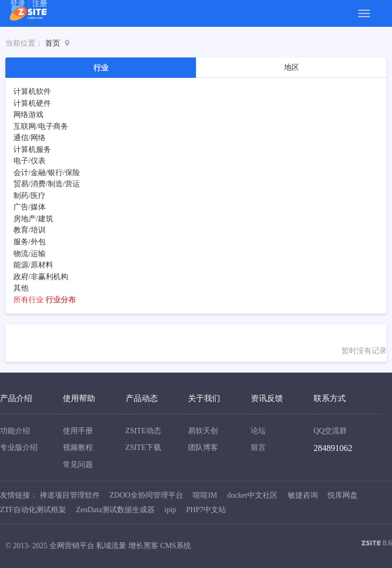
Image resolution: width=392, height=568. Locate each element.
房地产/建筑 (33, 219)
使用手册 (78, 431)
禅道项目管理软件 (70, 495)
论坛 (258, 431)
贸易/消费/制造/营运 (47, 184)
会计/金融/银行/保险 (47, 173)
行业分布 (61, 300)
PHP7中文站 (206, 510)
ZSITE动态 (143, 431)
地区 (292, 67)
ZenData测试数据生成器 (115, 510)
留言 (258, 447)
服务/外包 (30, 242)
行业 (101, 68)
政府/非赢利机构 (41, 277)
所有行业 (28, 300)
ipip (170, 510)
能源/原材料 (33, 265)
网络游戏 (28, 115)
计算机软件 (32, 92)
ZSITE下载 (143, 447)
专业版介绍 (19, 447)
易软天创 (203, 431)
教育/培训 (30, 230)
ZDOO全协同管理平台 (146, 495)
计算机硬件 (32, 103)
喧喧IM (205, 495)
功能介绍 (15, 431)
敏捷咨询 (303, 495)
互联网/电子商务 (41, 126)
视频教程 (78, 447)
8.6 (377, 544)
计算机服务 (32, 150)
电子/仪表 (30, 161)
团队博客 (203, 447)
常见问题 (78, 465)
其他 (21, 288)
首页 (53, 43)
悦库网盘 (343, 495)
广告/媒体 (30, 207)
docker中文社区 (252, 495)
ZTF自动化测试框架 (33, 510)
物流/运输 (30, 254)
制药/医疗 (30, 196)
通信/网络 (30, 138)
